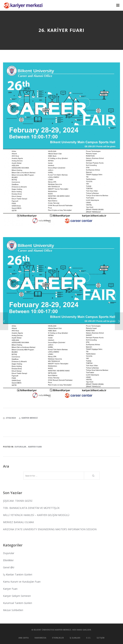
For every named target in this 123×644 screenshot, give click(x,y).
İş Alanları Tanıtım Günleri (18, 574)
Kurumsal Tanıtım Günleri (18, 603)
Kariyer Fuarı (35, 447)
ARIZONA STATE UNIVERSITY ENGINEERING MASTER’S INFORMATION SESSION (50, 529)
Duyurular (20, 447)
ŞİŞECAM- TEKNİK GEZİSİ (18, 501)
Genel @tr (9, 567)
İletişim (101, 638)
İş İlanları (75, 638)
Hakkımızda (40, 638)
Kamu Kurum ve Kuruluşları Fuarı (22, 582)
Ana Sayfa (24, 638)
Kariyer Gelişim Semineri (17, 596)
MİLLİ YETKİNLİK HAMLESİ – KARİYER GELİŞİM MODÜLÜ (36, 515)
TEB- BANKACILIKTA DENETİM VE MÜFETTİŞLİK (31, 508)
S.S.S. (88, 638)
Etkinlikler (8, 560)
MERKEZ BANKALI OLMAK (18, 522)
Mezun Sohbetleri (13, 610)
